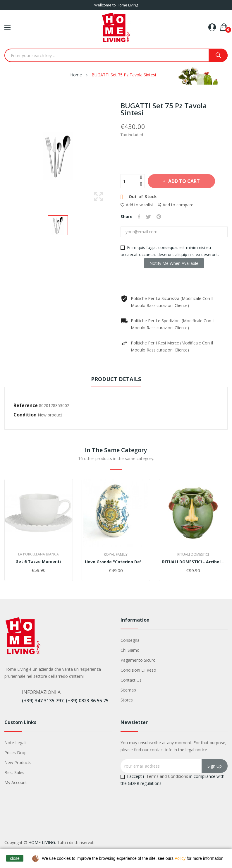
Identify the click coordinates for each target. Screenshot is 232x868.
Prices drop (16, 753)
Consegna (130, 640)
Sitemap (128, 690)
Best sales (14, 772)
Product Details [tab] (116, 379)
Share (139, 217)
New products (18, 762)
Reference (26, 405)
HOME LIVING (42, 842)
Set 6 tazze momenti (38, 562)
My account (16, 782)
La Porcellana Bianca (38, 554)
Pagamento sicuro (138, 660)
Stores (127, 700)
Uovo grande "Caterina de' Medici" (116, 562)
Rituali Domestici (193, 555)
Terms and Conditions (167, 776)
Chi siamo (130, 650)
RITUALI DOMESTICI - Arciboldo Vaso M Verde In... (193, 562)
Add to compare (176, 205)
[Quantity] (129, 181)
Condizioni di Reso (138, 670)
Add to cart (185, 181)
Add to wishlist (137, 205)
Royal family (116, 555)
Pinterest (159, 217)
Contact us (131, 680)
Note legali (15, 743)
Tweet (149, 217)
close (15, 858)
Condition (25, 415)
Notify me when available (174, 263)
